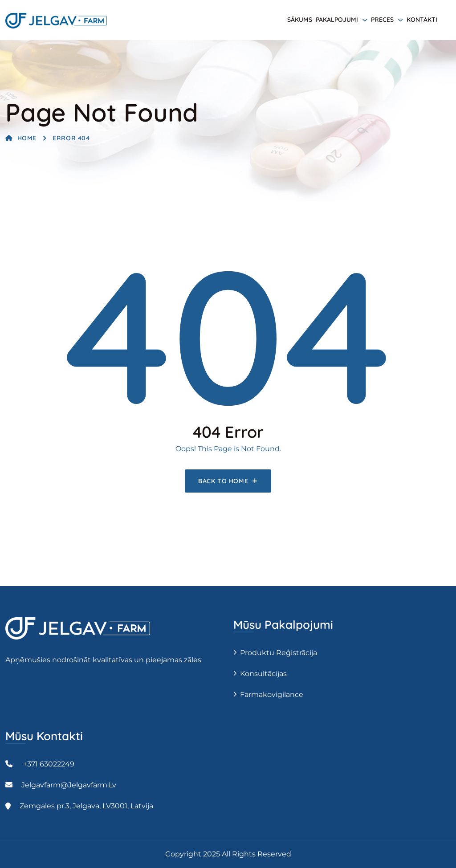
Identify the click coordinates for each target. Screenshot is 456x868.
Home (21, 138)
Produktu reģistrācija (279, 653)
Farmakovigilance (272, 695)
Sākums (300, 20)
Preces (382, 20)
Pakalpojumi (337, 20)
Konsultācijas (263, 674)
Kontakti (422, 20)
